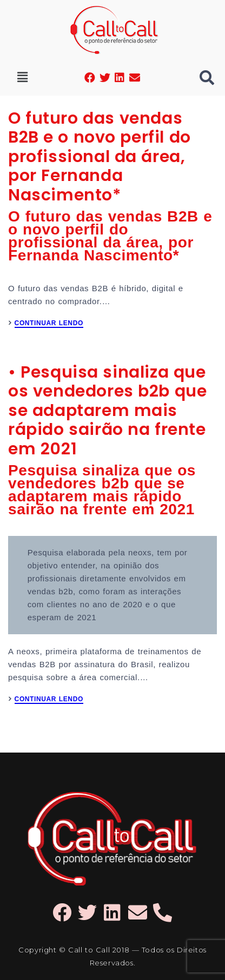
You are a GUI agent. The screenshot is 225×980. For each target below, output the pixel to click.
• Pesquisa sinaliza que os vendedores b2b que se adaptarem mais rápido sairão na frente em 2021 (107, 411)
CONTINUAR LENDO (49, 323)
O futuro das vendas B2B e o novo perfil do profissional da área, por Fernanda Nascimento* (100, 157)
